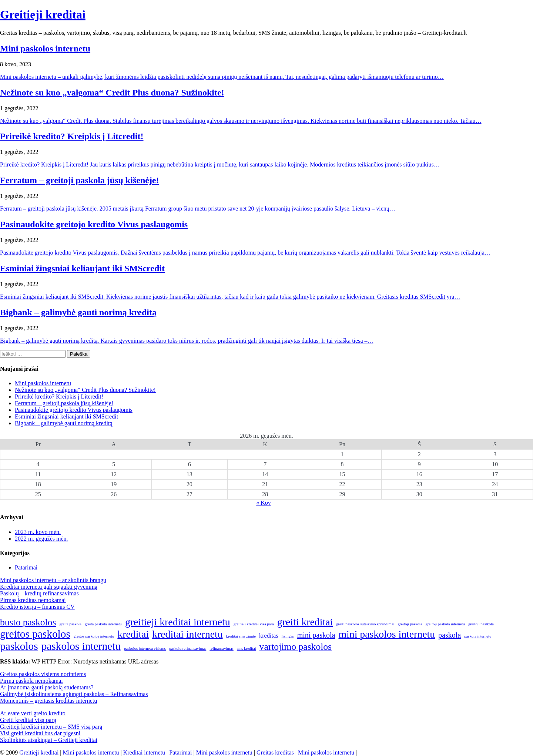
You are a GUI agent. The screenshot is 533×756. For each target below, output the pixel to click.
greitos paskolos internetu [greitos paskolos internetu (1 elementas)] (94, 636)
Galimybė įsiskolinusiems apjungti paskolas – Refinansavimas (74, 694)
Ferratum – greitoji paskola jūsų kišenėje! (80, 180)
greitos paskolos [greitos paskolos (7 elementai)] (35, 634)
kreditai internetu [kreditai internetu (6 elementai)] (187, 634)
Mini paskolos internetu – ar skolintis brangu (53, 580)
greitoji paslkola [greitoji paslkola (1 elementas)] (481, 624)
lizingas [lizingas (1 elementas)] (288, 636)
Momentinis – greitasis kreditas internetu (48, 701)
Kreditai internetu (144, 752)
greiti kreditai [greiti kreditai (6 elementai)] (305, 622)
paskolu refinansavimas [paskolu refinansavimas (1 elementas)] (188, 649)
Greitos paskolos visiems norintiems (43, 674)
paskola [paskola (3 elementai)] (450, 635)
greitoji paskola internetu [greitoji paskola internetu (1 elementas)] (445, 624)
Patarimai (26, 567)
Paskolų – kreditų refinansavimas (39, 593)
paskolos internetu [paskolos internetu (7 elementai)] (81, 646)
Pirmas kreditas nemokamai (33, 600)
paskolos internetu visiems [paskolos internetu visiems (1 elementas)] (145, 649)
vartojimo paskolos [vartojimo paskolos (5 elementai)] (296, 647)
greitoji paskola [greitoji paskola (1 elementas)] (410, 624)
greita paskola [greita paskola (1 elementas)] (70, 624)
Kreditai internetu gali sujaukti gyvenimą (49, 587)
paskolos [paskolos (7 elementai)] (19, 646)
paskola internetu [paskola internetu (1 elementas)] (478, 636)
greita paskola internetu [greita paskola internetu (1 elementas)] (103, 624)
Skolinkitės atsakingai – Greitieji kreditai (49, 740)
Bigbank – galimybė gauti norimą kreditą (78, 312)
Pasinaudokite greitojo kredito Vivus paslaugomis (94, 224)
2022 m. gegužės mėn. (41, 539)
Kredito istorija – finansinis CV (37, 607)
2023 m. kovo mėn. (38, 532)
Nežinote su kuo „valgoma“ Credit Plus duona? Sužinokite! (112, 93)
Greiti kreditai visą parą (28, 720)
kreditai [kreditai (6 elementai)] (133, 634)
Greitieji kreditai (43, 14)
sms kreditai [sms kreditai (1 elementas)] (247, 649)
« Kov (264, 503)
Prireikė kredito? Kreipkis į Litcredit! (72, 136)
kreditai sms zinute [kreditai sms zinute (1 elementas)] (241, 636)
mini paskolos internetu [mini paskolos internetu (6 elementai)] (387, 634)
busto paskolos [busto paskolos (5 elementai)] (28, 622)
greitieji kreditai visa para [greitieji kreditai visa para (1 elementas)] (254, 624)
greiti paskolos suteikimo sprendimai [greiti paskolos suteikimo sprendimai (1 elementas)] (365, 624)
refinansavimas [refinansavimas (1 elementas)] (222, 649)
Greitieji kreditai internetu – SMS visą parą (51, 727)
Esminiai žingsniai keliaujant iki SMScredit (82, 268)
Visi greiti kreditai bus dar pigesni (40, 733)
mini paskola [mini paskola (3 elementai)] (316, 635)
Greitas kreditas (275, 752)
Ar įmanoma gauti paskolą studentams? (47, 687)
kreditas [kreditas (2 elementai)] (269, 636)
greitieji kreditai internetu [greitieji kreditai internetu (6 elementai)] (178, 622)
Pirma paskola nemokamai (31, 681)
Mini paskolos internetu (45, 48)
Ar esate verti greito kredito (33, 713)
